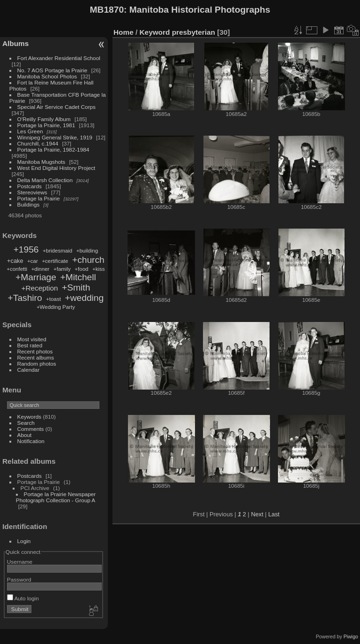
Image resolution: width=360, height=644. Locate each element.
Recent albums (36, 357)
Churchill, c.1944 (38, 143)
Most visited (32, 339)
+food (81, 269)
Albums (15, 43)
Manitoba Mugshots (41, 162)
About (25, 435)
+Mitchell (78, 277)
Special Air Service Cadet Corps (56, 107)
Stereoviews (32, 192)
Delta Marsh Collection (45, 180)
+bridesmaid (57, 251)
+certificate (55, 261)
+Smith (76, 287)
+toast (53, 299)
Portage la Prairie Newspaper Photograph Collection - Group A (56, 497)
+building (87, 251)
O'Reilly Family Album (44, 119)
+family (62, 269)
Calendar (29, 370)
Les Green (30, 131)
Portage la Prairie (39, 198)
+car (33, 261)
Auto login (23, 598)
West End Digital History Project (56, 168)
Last (274, 514)
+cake (15, 261)
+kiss (99, 269)
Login (24, 541)
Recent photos (35, 351)
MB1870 (107, 10)
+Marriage (36, 277)
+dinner (41, 269)
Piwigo (351, 636)
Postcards (30, 186)
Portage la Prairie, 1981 (46, 125)
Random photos (37, 364)
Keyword (155, 32)
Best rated (30, 345)
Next (257, 514)
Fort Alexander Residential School (59, 58)
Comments (31, 429)
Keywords (30, 417)
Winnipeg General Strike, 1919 (55, 137)
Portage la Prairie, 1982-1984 (53, 149)
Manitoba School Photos (47, 76)
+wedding (85, 298)
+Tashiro (25, 298)
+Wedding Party (56, 307)
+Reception (39, 288)
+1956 (26, 249)
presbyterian (194, 32)
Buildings (29, 204)
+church (88, 260)
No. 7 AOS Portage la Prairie (52, 70)
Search (26, 423)
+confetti (17, 269)
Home (124, 32)
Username (20, 562)
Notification (31, 441)
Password (19, 579)
